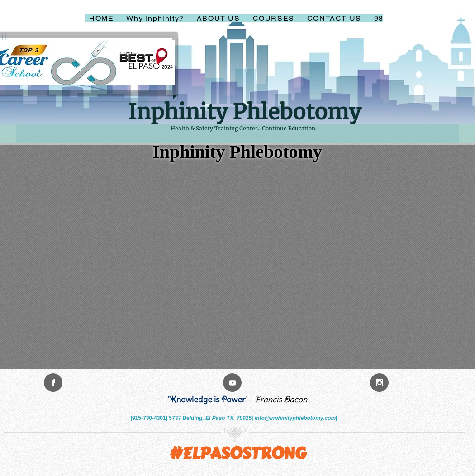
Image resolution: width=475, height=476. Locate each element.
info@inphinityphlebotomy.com (295, 418)
